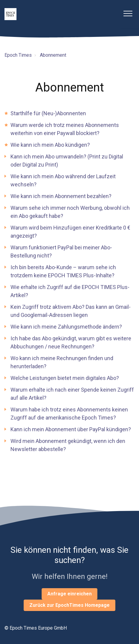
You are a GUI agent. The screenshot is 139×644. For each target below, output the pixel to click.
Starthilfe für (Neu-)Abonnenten (48, 113)
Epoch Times (18, 55)
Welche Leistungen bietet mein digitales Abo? (65, 378)
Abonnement (53, 55)
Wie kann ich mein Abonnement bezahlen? (61, 196)
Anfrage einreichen (69, 594)
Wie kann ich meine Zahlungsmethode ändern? (66, 327)
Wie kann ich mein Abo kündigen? (50, 145)
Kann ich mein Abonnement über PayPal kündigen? (71, 429)
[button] (128, 13)
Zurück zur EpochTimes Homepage (69, 605)
